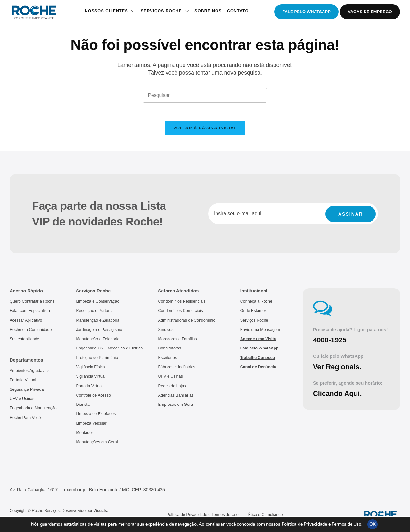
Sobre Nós (209, 12)
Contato (239, 12)
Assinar (351, 215)
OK (373, 524)
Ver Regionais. (338, 368)
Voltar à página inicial (205, 129)
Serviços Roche (164, 12)
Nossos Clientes (109, 12)
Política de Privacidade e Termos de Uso (321, 524)
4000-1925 (330, 342)
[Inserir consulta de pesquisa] (205, 95)
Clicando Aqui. (338, 395)
